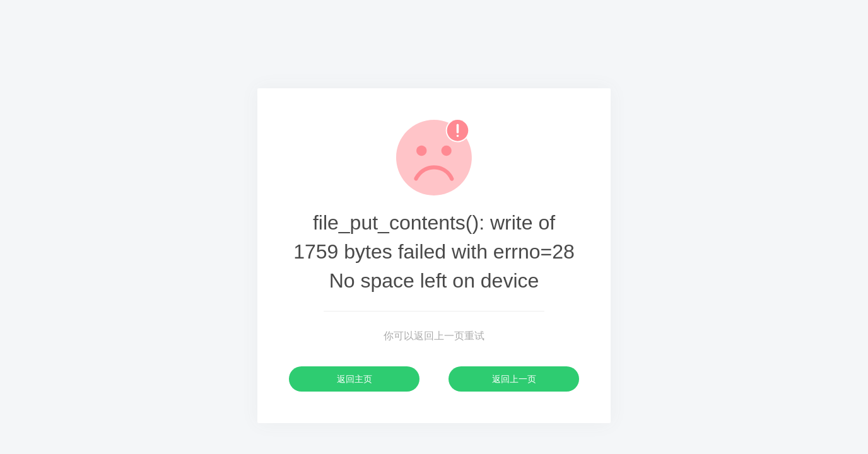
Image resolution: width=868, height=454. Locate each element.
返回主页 (355, 379)
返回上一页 (514, 379)
